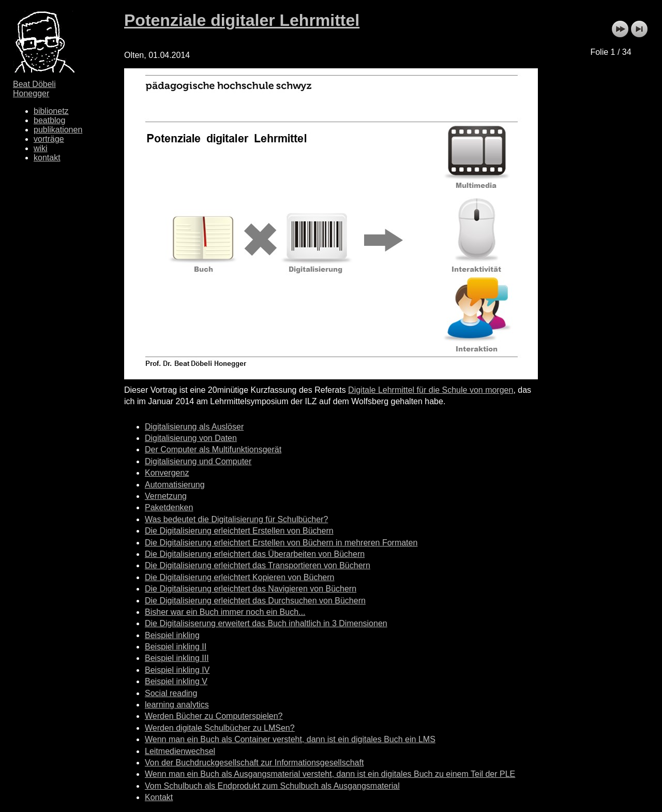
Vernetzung (166, 496)
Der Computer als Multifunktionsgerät (213, 449)
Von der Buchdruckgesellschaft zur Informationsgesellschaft (254, 763)
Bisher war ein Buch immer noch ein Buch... (225, 612)
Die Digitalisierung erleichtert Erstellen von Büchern (239, 531)
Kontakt (159, 797)
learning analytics (177, 705)
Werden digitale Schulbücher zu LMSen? (220, 728)
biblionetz (51, 111)
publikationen (58, 130)
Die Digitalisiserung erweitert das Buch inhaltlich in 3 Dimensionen (266, 623)
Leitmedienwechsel (180, 751)
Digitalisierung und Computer (198, 461)
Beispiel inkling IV (177, 670)
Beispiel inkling (172, 635)
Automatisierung (175, 485)
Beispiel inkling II (176, 647)
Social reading (171, 693)
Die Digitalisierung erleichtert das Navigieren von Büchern (251, 589)
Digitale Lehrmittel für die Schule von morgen (431, 390)
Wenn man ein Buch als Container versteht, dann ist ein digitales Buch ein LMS (290, 739)
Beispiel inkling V (176, 681)
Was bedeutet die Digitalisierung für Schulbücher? (236, 519)
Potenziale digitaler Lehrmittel (242, 20)
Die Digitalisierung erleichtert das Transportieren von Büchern (258, 565)
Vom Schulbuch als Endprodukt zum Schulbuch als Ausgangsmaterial (272, 786)
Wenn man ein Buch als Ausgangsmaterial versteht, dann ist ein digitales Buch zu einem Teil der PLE (330, 774)
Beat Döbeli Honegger (34, 89)
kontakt (47, 158)
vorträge (49, 139)
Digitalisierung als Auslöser (194, 427)
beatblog (49, 120)
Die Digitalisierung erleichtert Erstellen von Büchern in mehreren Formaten (281, 543)
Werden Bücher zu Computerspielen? (214, 716)
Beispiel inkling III (177, 658)
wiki (41, 148)
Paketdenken (169, 507)
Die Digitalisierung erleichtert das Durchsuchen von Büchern (255, 601)
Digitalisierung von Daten (191, 438)
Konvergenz (167, 473)
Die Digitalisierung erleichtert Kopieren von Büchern (239, 577)
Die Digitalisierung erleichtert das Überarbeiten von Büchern (255, 554)
